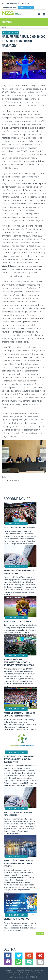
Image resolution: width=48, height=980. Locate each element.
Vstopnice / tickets (26, 7)
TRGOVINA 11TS (15, 4)
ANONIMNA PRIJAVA (9, 7)
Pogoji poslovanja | (19, 975)
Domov (4, 27)
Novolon (36, 977)
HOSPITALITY (26, 4)
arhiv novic (40, 933)
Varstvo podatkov (30, 975)
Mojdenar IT (28, 977)
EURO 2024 (14, 33)
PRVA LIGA (5, 4)
